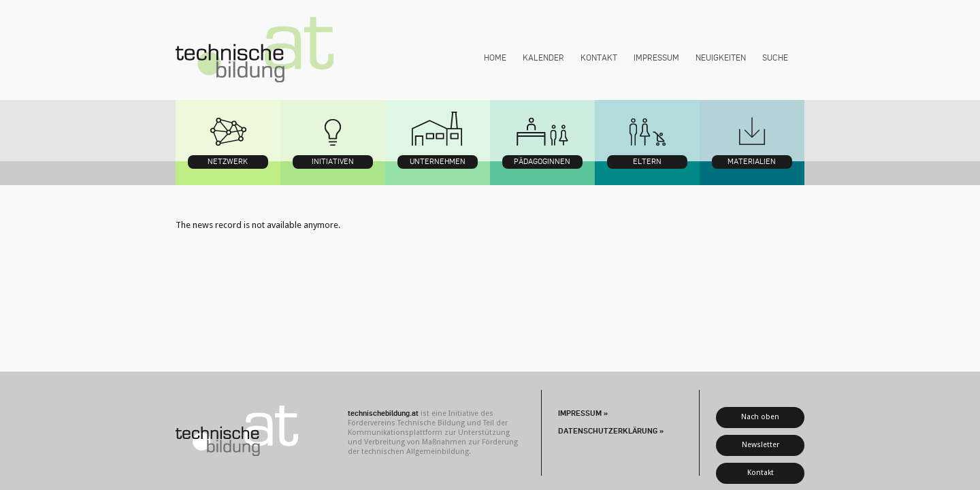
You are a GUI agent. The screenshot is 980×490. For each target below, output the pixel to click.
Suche (775, 57)
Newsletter (761, 445)
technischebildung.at (255, 50)
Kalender (543, 57)
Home (495, 57)
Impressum (656, 57)
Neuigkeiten (721, 57)
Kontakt (599, 57)
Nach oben (760, 417)
